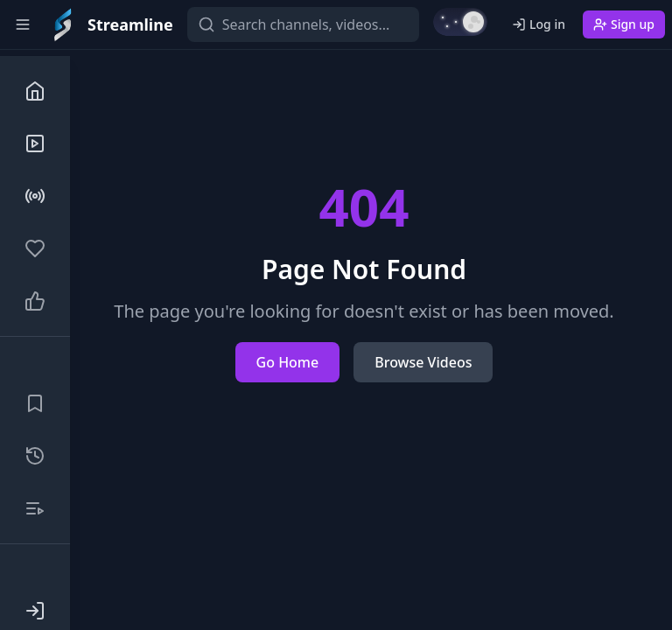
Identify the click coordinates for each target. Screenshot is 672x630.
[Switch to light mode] (460, 22)
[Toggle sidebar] (23, 24)
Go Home (288, 362)
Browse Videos (423, 362)
